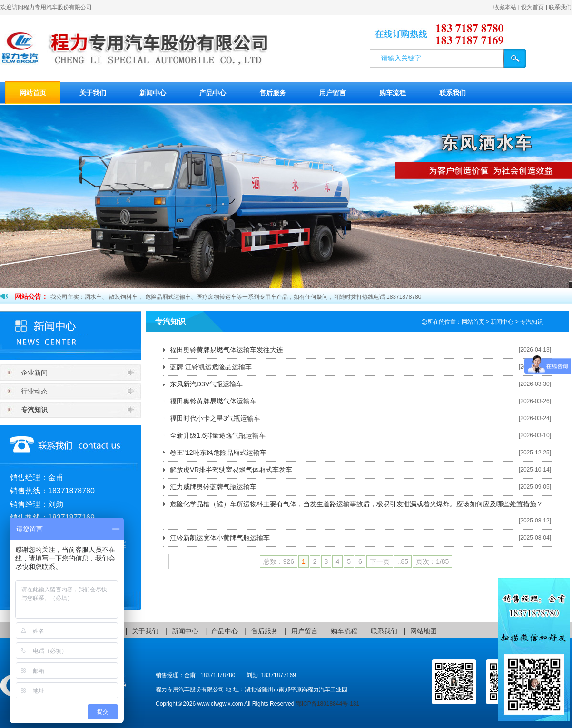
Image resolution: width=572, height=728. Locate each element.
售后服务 (273, 93)
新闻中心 (153, 93)
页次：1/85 (432, 561)
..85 (403, 561)
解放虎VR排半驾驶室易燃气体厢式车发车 (231, 470)
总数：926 (279, 561)
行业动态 (34, 391)
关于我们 (93, 93)
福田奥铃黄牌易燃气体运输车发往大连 (227, 350)
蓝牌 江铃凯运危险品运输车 (211, 367)
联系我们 (560, 7)
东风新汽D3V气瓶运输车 (206, 384)
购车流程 (393, 93)
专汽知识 (34, 410)
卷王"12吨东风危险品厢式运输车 (218, 453)
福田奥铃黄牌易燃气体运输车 (213, 401)
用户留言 (333, 93)
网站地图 (424, 631)
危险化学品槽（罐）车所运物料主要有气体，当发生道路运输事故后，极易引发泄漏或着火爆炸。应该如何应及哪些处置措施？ (356, 504)
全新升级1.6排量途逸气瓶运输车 (218, 435)
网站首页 (33, 93)
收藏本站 (505, 7)
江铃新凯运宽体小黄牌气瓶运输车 (220, 538)
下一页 (380, 561)
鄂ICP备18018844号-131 (328, 704)
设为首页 (533, 7)
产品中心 (213, 93)
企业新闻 (34, 373)
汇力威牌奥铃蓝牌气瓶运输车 (213, 487)
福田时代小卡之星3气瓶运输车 (215, 418)
